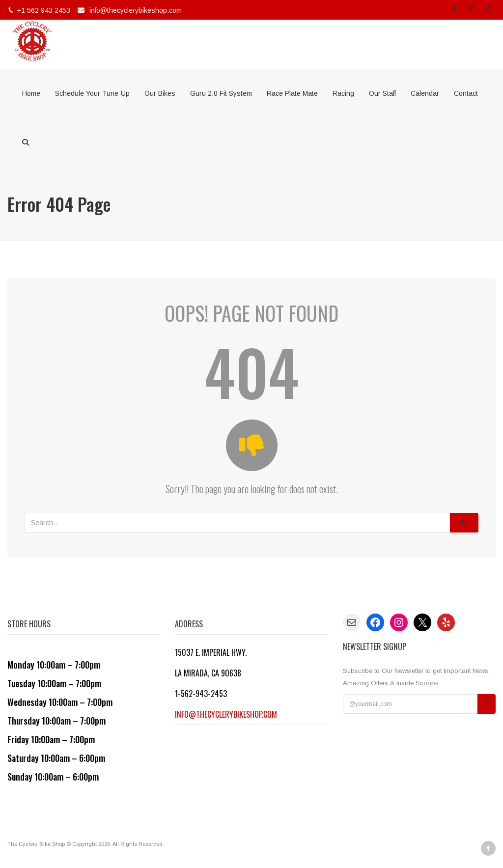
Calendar (425, 93)
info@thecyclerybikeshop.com (136, 10)
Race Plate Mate (292, 93)
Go (464, 522)
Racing (343, 93)
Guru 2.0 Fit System (221, 93)
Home (31, 93)
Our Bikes (160, 93)
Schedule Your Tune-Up (92, 93)
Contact (466, 93)
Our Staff (382, 93)
